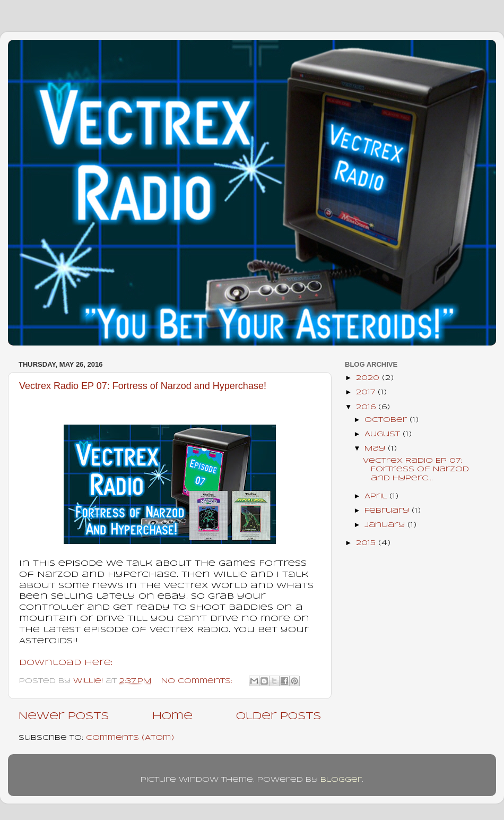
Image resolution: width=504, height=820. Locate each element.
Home (172, 717)
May (376, 449)
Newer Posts (64, 717)
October (387, 420)
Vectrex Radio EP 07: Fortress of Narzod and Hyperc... (416, 469)
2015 (367, 543)
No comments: (198, 681)
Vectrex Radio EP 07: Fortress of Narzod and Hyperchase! (143, 386)
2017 (367, 392)
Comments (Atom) (130, 738)
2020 (369, 378)
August (384, 434)
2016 (367, 407)
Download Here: (66, 663)
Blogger (341, 780)
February (388, 511)
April (377, 497)
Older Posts (279, 717)
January (386, 525)
